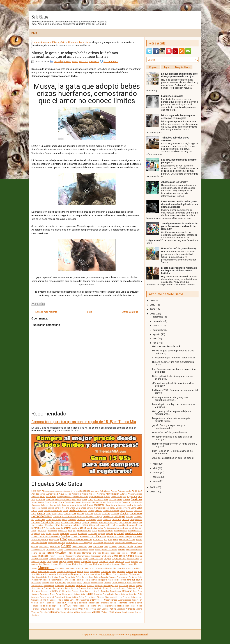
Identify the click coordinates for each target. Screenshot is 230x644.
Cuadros (81, 520)
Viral (112, 612)
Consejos (119, 516)
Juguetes (116, 559)
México (139, 568)
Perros (124, 580)
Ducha (75, 528)
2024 (39, 491)
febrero (157, 477)
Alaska (85, 494)
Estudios (65, 536)
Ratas (68, 588)
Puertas (132, 586)
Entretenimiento (120, 531)
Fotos (64, 539)
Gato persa (44, 547)
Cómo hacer (136, 513)
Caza (65, 511)
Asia (33, 500)
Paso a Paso (49, 580)
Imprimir (53, 556)
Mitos (73, 571)
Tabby (42, 603)
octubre (157, 325)
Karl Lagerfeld (133, 559)
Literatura (119, 561)
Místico (66, 572)
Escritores (65, 533)
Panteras (112, 577)
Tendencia (104, 603)
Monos (86, 572)
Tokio (87, 606)
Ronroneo (44, 594)
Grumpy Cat (51, 550)
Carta (139, 508)
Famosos (101, 536)
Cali (85, 505)
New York (90, 574)
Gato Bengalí (72, 542)
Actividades (105, 491)
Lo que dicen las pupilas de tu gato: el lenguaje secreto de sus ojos (180, 75)
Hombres (87, 553)
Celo (85, 511)
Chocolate (138, 511)
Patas (67, 580)
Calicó (90, 505)
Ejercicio (127, 528)
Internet (35, 559)
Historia (50, 553)
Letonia (77, 562)
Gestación (98, 546)
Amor (42, 496)
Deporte (86, 522)
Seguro (69, 597)
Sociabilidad (37, 600)
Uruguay (88, 609)
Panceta (104, 577)
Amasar (131, 494)
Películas (80, 580)
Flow (135, 536)
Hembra (121, 550)
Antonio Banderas (80, 497)
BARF (106, 500)
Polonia (130, 583)
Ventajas (131, 609)
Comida (124, 513)
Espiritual (119, 533)
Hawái (92, 550)
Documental (50, 528)
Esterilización (54, 536)
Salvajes (98, 594)
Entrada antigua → (131, 312)
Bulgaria (138, 502)
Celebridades (76, 510)
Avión (79, 500)
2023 (34, 491)
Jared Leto (93, 559)
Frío (105, 540)
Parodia (35, 580)
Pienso (73, 583)
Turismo (35, 609)
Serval (88, 597)
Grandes (35, 550)
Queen (40, 588)
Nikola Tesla (100, 574)
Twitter (66, 609)
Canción (58, 508)
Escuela (74, 534)
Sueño (93, 600)
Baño (91, 499)
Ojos (38, 577)
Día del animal (38, 525)
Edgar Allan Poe (99, 528)
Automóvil (66, 500)
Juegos (108, 559)
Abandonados (49, 491)
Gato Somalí (55, 547)
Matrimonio (70, 568)
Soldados (54, 600)
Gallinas (35, 543)
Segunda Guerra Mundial (43, 597)
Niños (109, 574)
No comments (111, 62)
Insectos (87, 556)
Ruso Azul (67, 594)
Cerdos (91, 511)
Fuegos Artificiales (127, 540)
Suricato (35, 603)
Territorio (132, 603)
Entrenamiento (105, 531)
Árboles (107, 497)
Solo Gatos (40, 17)
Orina (67, 577)
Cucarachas (91, 520)
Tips (68, 606)
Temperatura (94, 603)
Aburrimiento (72, 491)
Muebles (121, 572)
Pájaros (97, 577)
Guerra (60, 550)
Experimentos (83, 536)
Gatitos (43, 542)
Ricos (135, 591)
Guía (66, 550)
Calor (108, 505)
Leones (70, 562)
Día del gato (50, 525)
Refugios (67, 591)
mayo (156, 464)
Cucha (100, 520)
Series (81, 597)
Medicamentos (91, 568)
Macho (62, 564)
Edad (89, 528)
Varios (113, 609)
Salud (90, 594)
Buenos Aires (128, 502)
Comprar (57, 516)
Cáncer (51, 508)
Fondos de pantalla (40, 540)
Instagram (96, 556)
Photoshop (60, 583)
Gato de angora (86, 543)
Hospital (125, 553)
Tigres (55, 606)
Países (79, 577)
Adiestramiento (124, 491)
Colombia (89, 513)
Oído (33, 577)
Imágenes (43, 556)
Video (77, 612)
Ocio (140, 574)
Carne (133, 508)
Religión (97, 591)
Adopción (137, 491)
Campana (36, 508)
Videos (96, 612)
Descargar (114, 522)
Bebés (119, 499)
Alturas (124, 494)
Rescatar (127, 591)
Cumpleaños (136, 520)
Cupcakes (36, 522)
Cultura (125, 519)
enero (156, 481)
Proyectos (99, 586)
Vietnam (105, 612)
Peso (52, 583)
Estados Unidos (133, 533)
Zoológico (35, 615)
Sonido (73, 600)
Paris (140, 577)
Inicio (34, 33)
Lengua (63, 561)
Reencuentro (46, 591)
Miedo (60, 572)
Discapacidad (120, 525)
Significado (110, 597)
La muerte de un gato (172, 96)
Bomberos (70, 502)
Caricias (120, 508)
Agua (62, 494)
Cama (114, 505)
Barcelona (98, 500)
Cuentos (107, 520)
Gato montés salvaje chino (126, 543)
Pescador (46, 583)
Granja (42, 550)
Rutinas (77, 594)
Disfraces (131, 525)
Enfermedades (84, 531)
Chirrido (130, 511)
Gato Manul (98, 543)
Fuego (116, 540)
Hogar (70, 553)
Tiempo (35, 606)
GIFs (106, 547)
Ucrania (74, 609)
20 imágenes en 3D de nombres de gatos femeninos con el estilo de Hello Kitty (179, 226)
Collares (81, 513)
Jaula (101, 559)
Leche (56, 562)
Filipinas (128, 536)
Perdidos (116, 580)
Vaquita (105, 609)
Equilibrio (35, 534)
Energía (72, 531)
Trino (132, 606)
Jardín (86, 559)
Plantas (108, 583)
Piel (68, 583)
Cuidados (116, 520)
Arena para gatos (119, 497)
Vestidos (44, 612)
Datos (57, 522)
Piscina (94, 583)
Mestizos (132, 568)
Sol (48, 600)
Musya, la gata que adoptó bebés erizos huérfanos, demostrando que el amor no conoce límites (75, 55)
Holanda (78, 553)
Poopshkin (138, 583)
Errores (56, 534)
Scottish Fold (136, 594)
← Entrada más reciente (45, 312)
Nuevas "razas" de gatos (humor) (178, 249)
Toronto (93, 606)
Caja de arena (69, 505)
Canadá (44, 508)
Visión (118, 612)
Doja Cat (60, 528)
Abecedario (61, 491)
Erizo (43, 534)
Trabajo (121, 606)
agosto (157, 334)
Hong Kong (96, 553)
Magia (69, 564)
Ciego (34, 513)
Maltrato (97, 564)
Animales (46, 42)
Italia (73, 559)
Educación (111, 528)
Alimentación (112, 494)
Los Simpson (45, 564)
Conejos (99, 517)
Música (44, 574)
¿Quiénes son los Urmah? (174, 182)
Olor (50, 577)
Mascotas (84, 42)
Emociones (52, 531)
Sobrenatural (137, 597)
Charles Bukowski (111, 511)
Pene (110, 580)
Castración (57, 511)
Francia (72, 539)
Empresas (62, 531)
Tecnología (73, 603)
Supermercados (125, 600)
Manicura (116, 564)
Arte (140, 496)
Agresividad (52, 494)
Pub (116, 586)
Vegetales (121, 609)
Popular (153, 67)
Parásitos (133, 577)
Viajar (63, 612)
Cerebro (98, 511)
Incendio (60, 556)
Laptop (50, 562)
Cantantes (81, 508)
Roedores (35, 594)
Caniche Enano (69, 508)
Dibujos (86, 525)
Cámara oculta (125, 505)
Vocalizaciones (128, 612)
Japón (79, 559)
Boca (55, 502)
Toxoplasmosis (110, 606)
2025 (153, 305)
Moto (114, 572)
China (123, 511)
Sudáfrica (85, 600)
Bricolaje (111, 502)
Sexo (94, 597)
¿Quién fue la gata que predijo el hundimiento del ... (169, 427)
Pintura (87, 583)
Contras (130, 517)
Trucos (139, 606)
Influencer (69, 556)
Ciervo (48, 513)
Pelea (73, 580)
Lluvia (127, 562)
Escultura (83, 533)
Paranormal (122, 577)
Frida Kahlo (98, 540)
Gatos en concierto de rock (166, 346)
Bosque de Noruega (91, 502)
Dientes (94, 525)
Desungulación (125, 522)
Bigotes (41, 502)
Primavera (60, 586)
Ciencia (41, 513)
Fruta (110, 540)
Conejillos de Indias (86, 517)
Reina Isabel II (86, 591)
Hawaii (98, 550)
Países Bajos (88, 577)
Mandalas (107, 564)
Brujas (118, 502)
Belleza (127, 499)
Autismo (58, 500)
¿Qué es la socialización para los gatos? (173, 458)
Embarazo (42, 531)
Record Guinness (110, 588)
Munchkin (36, 574)
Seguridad (60, 597)
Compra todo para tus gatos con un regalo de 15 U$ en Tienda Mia (84, 422)
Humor (132, 553)
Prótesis (90, 586)
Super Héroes (111, 600)
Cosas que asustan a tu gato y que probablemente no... (170, 399)
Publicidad (123, 586)
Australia (50, 500)
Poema (115, 583)
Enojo (95, 531)
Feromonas (119, 536)
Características (101, 508)
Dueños (82, 528)
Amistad (35, 497)
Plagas (100, 583)
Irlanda (67, 559)
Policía (123, 583)
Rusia (59, 594)
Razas (82, 588)
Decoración (76, 522)
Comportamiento (42, 516)
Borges (78, 502)
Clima (60, 513)
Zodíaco (139, 612)
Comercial (115, 513)
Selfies (75, 597)
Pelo (95, 580)
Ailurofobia (76, 494)
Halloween (83, 550)
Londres (135, 562)
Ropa (53, 594)
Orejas (55, 577)
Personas (36, 583)
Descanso (104, 522)
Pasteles (59, 580)
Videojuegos (86, 612)
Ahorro (68, 494)
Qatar (34, 588)
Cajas (79, 505)
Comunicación (69, 516)
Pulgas (139, 586)
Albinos (92, 494)
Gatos (64, 42)
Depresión (94, 522)
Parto (41, 580)
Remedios (105, 591)
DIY (43, 528)
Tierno (49, 606)
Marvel (34, 568)
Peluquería (103, 580)
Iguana (34, 556)
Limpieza (103, 561)
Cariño (127, 508)
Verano (139, 609)
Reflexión (56, 591)
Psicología (109, 586)
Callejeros (99, 505)
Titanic (75, 606)
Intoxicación (43, 559)
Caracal (90, 508)
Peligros (89, 580)
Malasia (89, 564)
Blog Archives (182, 67)
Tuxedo (58, 609)
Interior (139, 556)
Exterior (93, 536)
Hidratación (131, 550)
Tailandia (50, 603)
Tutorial (51, 609)
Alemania (101, 494)
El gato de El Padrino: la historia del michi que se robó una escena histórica (179, 271)
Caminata (138, 505)
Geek (90, 547)
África (43, 494)
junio (155, 343)
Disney (139, 525)
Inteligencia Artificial (124, 556)
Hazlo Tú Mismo (109, 550)
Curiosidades (48, 522)
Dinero (111, 525)
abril (155, 468)
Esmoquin (93, 534)
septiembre (159, 330)
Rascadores (58, 588)
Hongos (105, 553)
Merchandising (120, 568)
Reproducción (116, 591)
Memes (101, 568)
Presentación (49, 586)
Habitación (73, 550)
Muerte (129, 571)
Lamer (43, 561)
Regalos (75, 591)
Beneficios (136, 499)
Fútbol (139, 539)
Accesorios (84, 491)
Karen (124, 559)
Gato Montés (109, 543)
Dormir (68, 528)
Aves (74, 500)
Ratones (75, 588)
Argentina (132, 497)
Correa (49, 520)
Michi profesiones (40, 572)
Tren (127, 606)
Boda (61, 502)
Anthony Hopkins (64, 497)
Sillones (119, 597)
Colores (106, 513)
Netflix (82, 574)
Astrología (41, 500)
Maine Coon (78, 564)
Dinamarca (103, 525)
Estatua (43, 536)
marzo (156, 473)
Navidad (67, 574)
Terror (139, 603)
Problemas (70, 586)
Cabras (53, 505)
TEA (64, 603)
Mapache (138, 564)
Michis (53, 572)
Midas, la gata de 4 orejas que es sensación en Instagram (178, 117)
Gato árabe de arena (56, 543)
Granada (138, 547)
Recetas (90, 588)
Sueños (101, 600)
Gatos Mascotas (80, 547)
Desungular (137, 522)
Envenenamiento (135, 531)
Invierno (60, 559)
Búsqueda (36, 505)
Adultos (35, 494)
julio (155, 339)
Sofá (44, 600)
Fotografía (54, 539)
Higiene (41, 553)
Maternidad (60, 568)
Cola (74, 513)
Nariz (60, 574)
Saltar (83, 594)
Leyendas (86, 561)
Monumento (95, 572)
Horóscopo (115, 553)
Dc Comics (65, 522)
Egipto (119, 528)
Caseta (47, 511)
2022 (153, 487)
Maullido (80, 568)
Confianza (108, 516)
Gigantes (113, 547)
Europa (74, 536)
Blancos (48, 502)
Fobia (140, 536)
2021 (153, 492)
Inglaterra (78, 556)
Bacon (85, 500)
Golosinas (122, 547)
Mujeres (138, 571)
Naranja (53, 574)
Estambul (35, 536)
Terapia (113, 603)
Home (36, 42)
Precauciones (37, 586)
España (109, 533)
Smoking (127, 597)
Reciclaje (98, 588)
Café (59, 505)
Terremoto (122, 603)
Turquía (43, 609)
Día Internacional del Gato (68, 525)
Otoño (73, 577)
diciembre (158, 317)
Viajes (70, 612)
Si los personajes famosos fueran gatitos (174, 358)
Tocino (81, 606)
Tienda (42, 606)
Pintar (79, 583)
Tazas (58, 603)
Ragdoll (48, 588)
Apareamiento (96, 497)
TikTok (62, 606)
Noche (116, 574)
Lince (111, 561)
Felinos (110, 536)
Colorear (98, 513)
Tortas (100, 606)
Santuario (119, 594)
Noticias (133, 574)
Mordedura (106, 572)
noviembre (158, 321)
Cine (54, 513)
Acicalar (95, 491)
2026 (153, 301)
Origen (61, 577)
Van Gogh (97, 609)
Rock (140, 591)
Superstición (137, 600)
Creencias (72, 520)
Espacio (101, 534)
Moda (80, 572)
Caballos (45, 505)
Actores (114, 491)
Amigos (139, 494)
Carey (112, 508)
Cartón (34, 511)
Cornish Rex (40, 520)
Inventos (52, 559)
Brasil (103, 502)
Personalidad (135, 580)
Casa (40, 511)
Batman (112, 500)
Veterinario (54, 612)
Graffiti (130, 547)
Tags (166, 67)
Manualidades (127, 564)
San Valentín (109, 594)
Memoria (109, 568)
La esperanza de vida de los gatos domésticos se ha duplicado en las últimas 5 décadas (179, 204)
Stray (78, 600)
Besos (34, 502)
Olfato (44, 577)
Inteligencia (107, 556)
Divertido (36, 528)
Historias (73, 42)
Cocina (67, 513)
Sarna (126, 594)
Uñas (81, 609)
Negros (75, 574)
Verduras (35, 612)
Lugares (55, 564)
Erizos (56, 42)
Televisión (83, 603)
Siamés (101, 597)
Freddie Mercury (84, 539)
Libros (95, 561)
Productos (81, 586)
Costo (65, 520)
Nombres (124, 574)
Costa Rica (57, 520)
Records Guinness (127, 588)
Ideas (139, 553)
